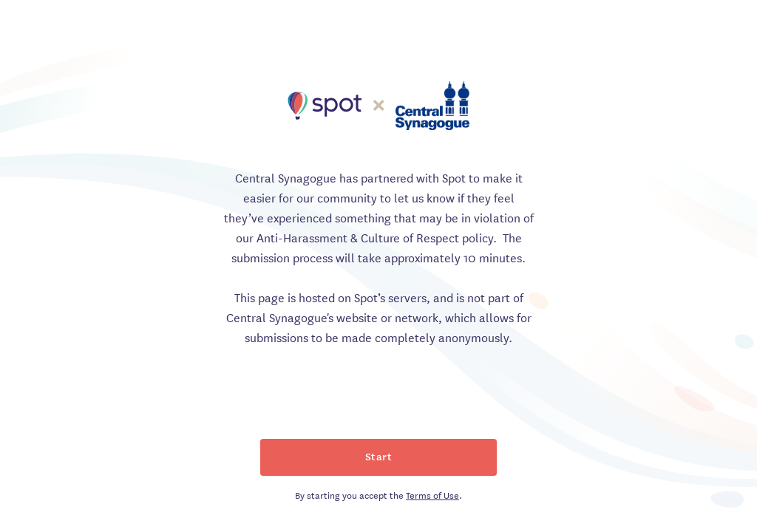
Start (379, 456)
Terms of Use (432, 494)
